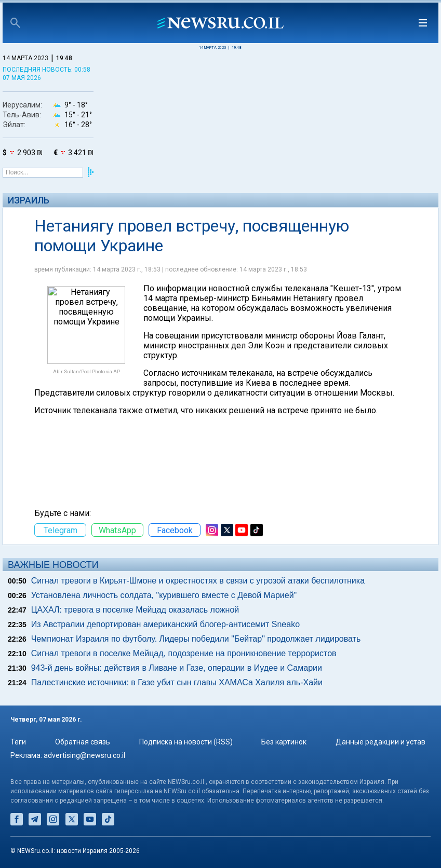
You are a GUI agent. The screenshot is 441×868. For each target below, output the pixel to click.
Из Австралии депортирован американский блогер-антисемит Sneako (165, 624)
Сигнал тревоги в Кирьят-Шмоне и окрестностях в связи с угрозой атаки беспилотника (198, 581)
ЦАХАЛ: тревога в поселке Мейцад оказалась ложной (135, 610)
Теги (18, 742)
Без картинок (284, 742)
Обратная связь (83, 742)
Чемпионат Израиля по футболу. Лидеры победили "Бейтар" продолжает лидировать (196, 639)
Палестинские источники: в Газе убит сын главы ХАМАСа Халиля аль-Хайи (177, 682)
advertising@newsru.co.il (84, 755)
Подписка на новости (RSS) (186, 742)
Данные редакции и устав (380, 742)
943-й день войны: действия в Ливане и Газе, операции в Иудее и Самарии (177, 668)
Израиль (29, 200)
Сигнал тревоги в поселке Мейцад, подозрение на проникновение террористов (184, 653)
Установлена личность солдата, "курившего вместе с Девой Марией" (164, 595)
